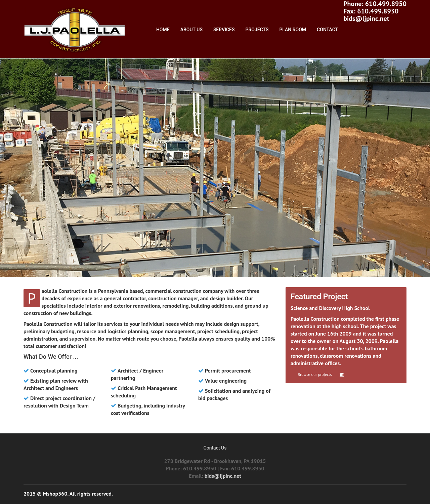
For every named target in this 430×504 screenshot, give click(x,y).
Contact (327, 30)
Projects (257, 30)
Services (224, 30)
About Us (191, 30)
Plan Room (293, 30)
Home (163, 30)
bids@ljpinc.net (366, 18)
